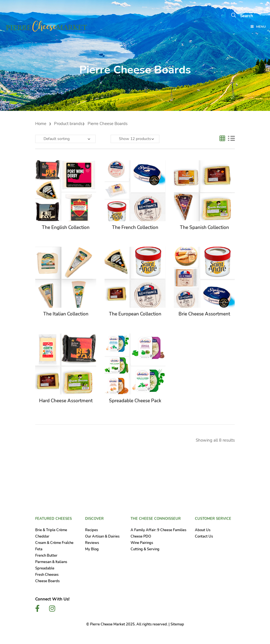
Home (41, 124)
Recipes (91, 530)
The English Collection (66, 227)
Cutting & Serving (145, 549)
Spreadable (45, 568)
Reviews (92, 543)
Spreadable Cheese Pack (135, 401)
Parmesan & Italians (51, 562)
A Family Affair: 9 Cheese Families (158, 530)
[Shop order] (65, 139)
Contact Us (204, 536)
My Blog (92, 549)
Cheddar (42, 536)
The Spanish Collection (204, 227)
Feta (39, 549)
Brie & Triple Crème (51, 530)
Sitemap (177, 624)
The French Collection (135, 227)
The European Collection (135, 314)
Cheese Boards (47, 581)
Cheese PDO (141, 536)
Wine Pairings (142, 543)
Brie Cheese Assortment (204, 314)
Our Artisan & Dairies (102, 536)
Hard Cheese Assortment (66, 401)
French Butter (46, 556)
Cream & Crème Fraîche (54, 543)
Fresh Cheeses (47, 575)
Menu (258, 27)
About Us (203, 530)
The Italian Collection (66, 314)
